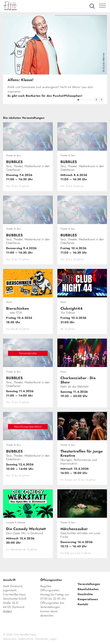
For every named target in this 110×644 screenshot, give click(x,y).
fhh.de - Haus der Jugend (22, 6)
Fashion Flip (89, 100)
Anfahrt (7, 611)
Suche (92, 6)
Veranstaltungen (89, 584)
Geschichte (85, 594)
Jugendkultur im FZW (91, 100)
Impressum (10, 639)
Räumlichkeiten (88, 589)
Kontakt (83, 604)
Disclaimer (42, 639)
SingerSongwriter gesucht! (83, 100)
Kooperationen (88, 599)
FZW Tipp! (81, 100)
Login (53, 639)
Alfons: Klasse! (78, 100)
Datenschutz (26, 639)
